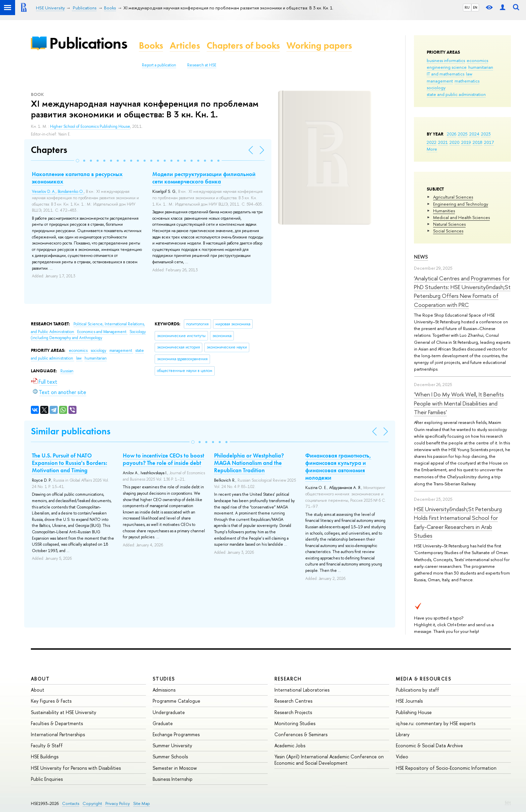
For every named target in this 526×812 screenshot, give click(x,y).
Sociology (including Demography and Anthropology (88, 335)
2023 (486, 134)
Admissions (164, 690)
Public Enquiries (47, 779)
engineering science (447, 67)
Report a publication (159, 65)
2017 (489, 142)
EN (475, 7)
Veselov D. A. (44, 192)
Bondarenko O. (71, 192)
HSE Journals (409, 701)
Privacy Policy (118, 803)
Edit (508, 802)
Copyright (92, 803)
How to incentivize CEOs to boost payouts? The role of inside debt (164, 459)
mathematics (467, 81)
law (469, 74)
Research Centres (293, 701)
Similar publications (71, 431)
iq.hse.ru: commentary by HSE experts (436, 723)
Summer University (172, 745)
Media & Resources (424, 679)
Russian (67, 371)
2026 (452, 134)
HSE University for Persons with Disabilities (76, 768)
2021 (443, 142)
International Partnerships (58, 734)
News (421, 257)
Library (403, 734)
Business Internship (173, 779)
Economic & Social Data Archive (429, 745)
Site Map (142, 803)
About (40, 679)
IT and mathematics (445, 74)
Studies (164, 679)
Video (402, 756)
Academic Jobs (290, 745)
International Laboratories (302, 690)
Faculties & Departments (57, 723)
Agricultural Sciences (453, 197)
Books (151, 45)
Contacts (71, 803)
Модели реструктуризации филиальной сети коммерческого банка (204, 178)
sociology (436, 88)
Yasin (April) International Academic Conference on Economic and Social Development (329, 760)
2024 (474, 134)
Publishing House (414, 712)
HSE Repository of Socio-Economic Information (446, 768)
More (432, 149)
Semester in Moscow (175, 768)
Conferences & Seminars (301, 734)
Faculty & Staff (47, 745)
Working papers (319, 45)
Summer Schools (170, 756)
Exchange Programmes (176, 734)
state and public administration (456, 94)
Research (288, 679)
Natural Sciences (449, 224)
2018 (478, 142)
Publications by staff (417, 690)
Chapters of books (243, 45)
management (440, 81)
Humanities (444, 211)
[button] (77, 161)
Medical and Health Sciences (461, 217)
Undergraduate (169, 712)
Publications (88, 43)
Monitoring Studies (295, 723)
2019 (466, 142)
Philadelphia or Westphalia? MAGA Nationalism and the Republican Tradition (249, 463)
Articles (185, 45)
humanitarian (481, 67)
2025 (463, 134)
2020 (455, 142)
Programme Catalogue (176, 701)
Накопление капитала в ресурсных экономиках (77, 178)
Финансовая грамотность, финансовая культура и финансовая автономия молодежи (338, 467)
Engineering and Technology (461, 204)
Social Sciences (448, 231)
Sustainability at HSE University (64, 712)
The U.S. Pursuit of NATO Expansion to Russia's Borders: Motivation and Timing (69, 463)
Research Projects (293, 712)
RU (467, 7)
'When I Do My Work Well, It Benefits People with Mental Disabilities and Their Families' (459, 403)
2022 (432, 142)
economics (477, 60)
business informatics (446, 60)
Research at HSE (202, 65)
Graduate (163, 723)
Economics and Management (102, 332)
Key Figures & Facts (51, 701)
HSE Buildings (45, 756)
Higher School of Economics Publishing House (90, 126)
